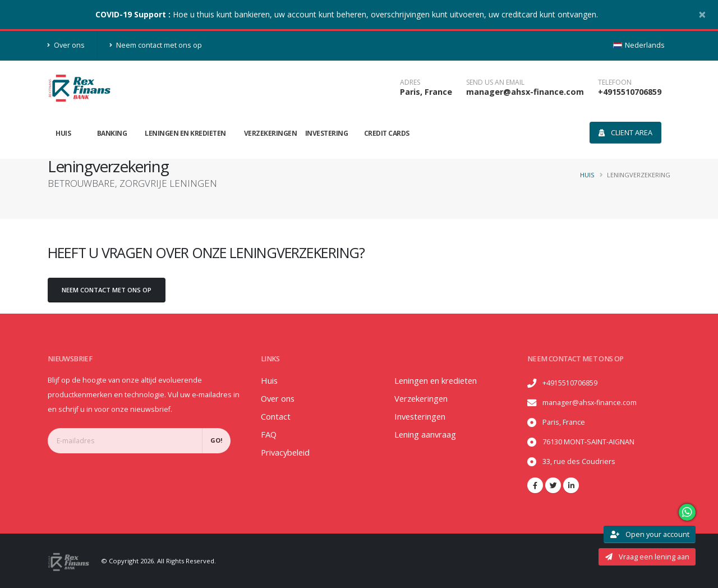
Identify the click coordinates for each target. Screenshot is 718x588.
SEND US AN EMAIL (495, 82)
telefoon (615, 82)
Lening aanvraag (428, 434)
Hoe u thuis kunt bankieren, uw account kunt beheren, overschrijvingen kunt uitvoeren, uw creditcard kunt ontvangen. (347, 14)
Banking (112, 133)
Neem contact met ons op (156, 45)
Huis (63, 133)
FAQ (269, 434)
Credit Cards (387, 133)
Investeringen (424, 416)
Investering (327, 133)
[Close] (702, 14)
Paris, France (426, 92)
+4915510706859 (630, 92)
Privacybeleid (288, 452)
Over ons (66, 45)
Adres (410, 82)
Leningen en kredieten (185, 133)
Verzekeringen (271, 133)
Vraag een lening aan (647, 557)
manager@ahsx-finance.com (525, 92)
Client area (625, 132)
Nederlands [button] (639, 45)
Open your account (650, 534)
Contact (276, 416)
